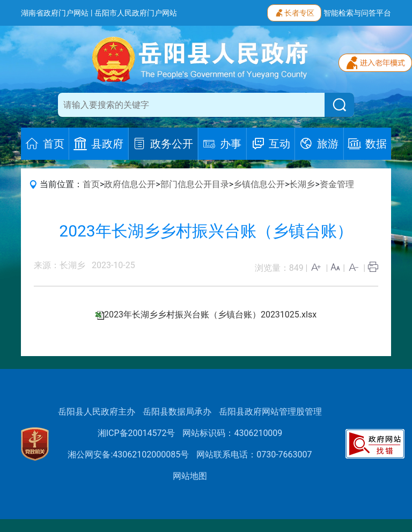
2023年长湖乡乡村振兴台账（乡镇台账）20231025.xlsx (210, 315)
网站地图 (190, 476)
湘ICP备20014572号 (137, 433)
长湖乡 (302, 184)
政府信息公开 (130, 184)
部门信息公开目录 (195, 184)
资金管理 (337, 184)
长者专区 (294, 12)
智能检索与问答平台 (357, 13)
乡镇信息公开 (259, 184)
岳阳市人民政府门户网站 (136, 13)
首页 (91, 184)
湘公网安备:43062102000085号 (128, 455)
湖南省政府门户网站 (55, 13)
